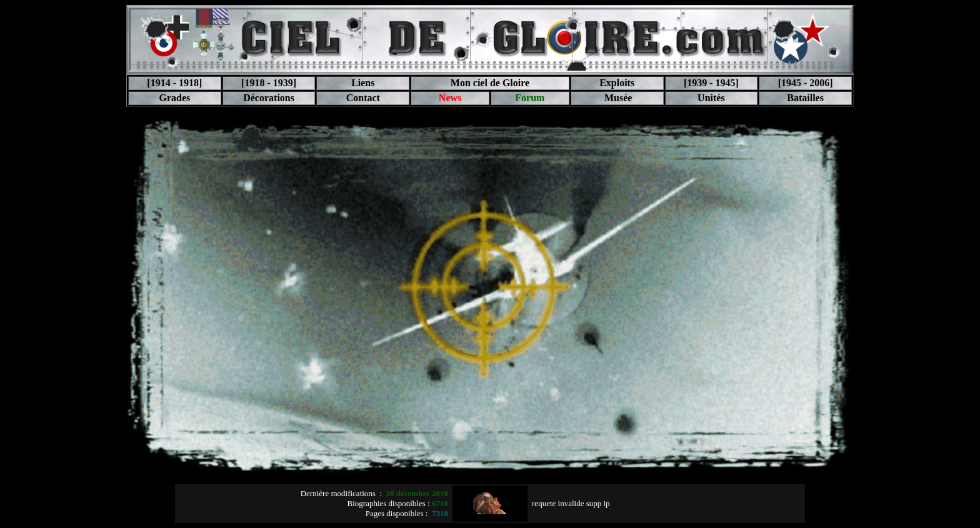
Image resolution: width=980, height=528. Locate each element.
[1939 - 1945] (711, 83)
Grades (174, 98)
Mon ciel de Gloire (490, 83)
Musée (617, 98)
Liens (363, 83)
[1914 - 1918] (174, 83)
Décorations (269, 98)
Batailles (805, 98)
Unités (711, 98)
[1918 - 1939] (269, 83)
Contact (363, 98)
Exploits (617, 83)
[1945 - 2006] (806, 83)
